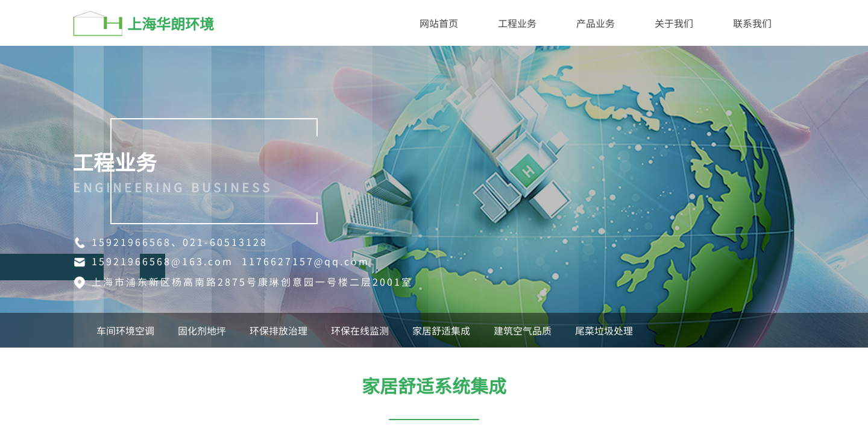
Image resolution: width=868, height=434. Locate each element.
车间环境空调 (125, 330)
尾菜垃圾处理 (604, 330)
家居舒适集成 (441, 330)
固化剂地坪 (202, 330)
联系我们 (752, 23)
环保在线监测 (360, 330)
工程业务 (517, 23)
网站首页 (439, 23)
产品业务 (596, 23)
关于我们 (674, 23)
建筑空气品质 (523, 330)
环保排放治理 (278, 330)
